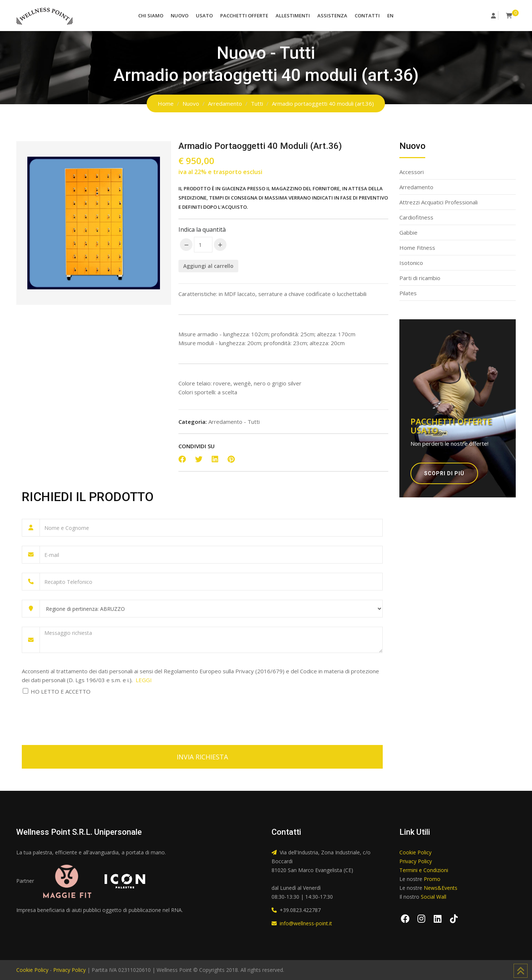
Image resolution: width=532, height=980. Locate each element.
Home (166, 103)
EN (390, 16)
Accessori (412, 172)
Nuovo (180, 16)
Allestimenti (293, 16)
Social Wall (434, 897)
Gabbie (408, 232)
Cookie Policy (415, 852)
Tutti (257, 103)
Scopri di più (444, 473)
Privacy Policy (416, 861)
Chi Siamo (151, 16)
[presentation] (78, 716)
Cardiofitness (416, 217)
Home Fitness (417, 248)
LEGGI (144, 680)
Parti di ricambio (420, 278)
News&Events (441, 888)
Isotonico (411, 263)
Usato (204, 16)
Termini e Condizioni (424, 870)
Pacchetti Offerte (244, 16)
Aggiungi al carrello (208, 266)
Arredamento (225, 103)
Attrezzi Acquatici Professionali (439, 202)
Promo (432, 879)
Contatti (367, 16)
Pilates (408, 293)
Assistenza (332, 16)
